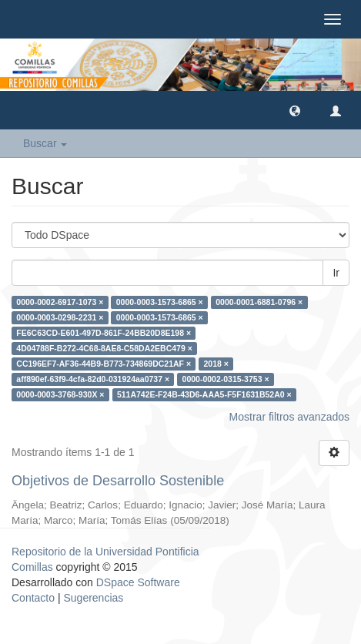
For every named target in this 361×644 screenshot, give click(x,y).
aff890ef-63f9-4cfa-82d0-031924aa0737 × (93, 379)
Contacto (33, 598)
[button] (295, 110)
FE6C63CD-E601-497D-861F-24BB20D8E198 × (104, 333)
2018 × (216, 364)
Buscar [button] (45, 143)
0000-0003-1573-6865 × (160, 302)
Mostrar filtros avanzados (289, 417)
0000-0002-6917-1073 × (60, 302)
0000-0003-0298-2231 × (60, 317)
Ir (336, 273)
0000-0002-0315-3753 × (226, 379)
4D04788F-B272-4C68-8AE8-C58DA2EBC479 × (104, 348)
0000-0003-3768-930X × (60, 394)
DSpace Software (138, 582)
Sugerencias (93, 598)
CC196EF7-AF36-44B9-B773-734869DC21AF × (104, 364)
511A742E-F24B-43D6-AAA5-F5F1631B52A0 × (204, 394)
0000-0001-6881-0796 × (259, 302)
